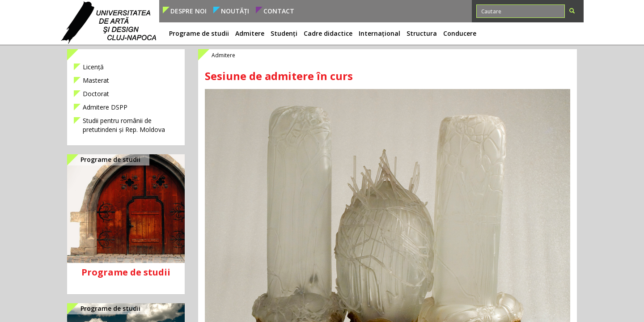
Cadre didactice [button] (328, 33)
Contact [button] (279, 11)
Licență (93, 67)
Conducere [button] (460, 33)
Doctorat (96, 94)
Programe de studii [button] (199, 33)
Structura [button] (422, 33)
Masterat (96, 80)
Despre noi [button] (189, 11)
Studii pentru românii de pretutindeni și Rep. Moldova (124, 125)
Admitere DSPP (105, 107)
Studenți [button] (284, 33)
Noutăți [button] (235, 11)
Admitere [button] (250, 33)
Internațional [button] (379, 33)
